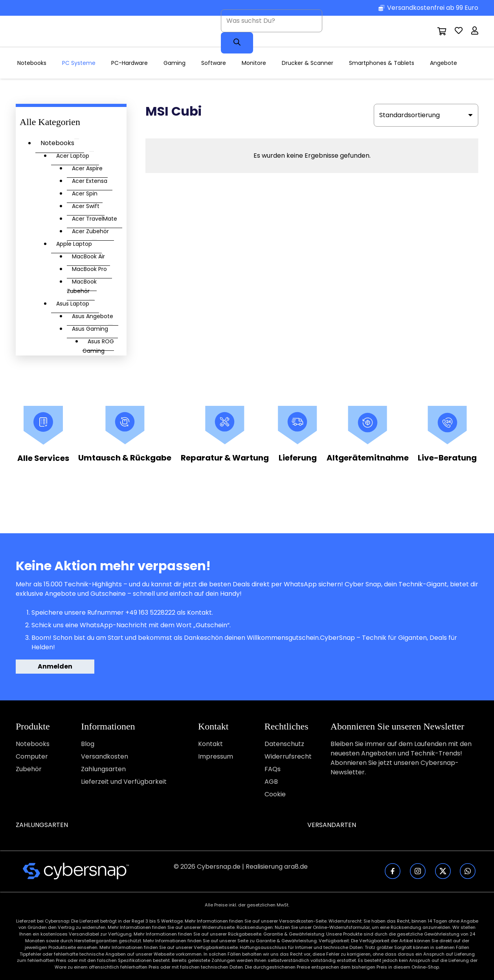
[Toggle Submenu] (77, 139)
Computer (32, 756)
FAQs (273, 769)
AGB (271, 782)
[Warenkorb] (442, 31)
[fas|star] (76, 871)
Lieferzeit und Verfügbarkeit (124, 782)
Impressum (216, 756)
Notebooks (33, 744)
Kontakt (210, 744)
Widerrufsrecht (288, 756)
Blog (88, 744)
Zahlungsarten (103, 769)
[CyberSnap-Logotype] (58, 32)
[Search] (237, 43)
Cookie (275, 794)
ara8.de (296, 867)
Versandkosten (105, 756)
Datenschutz (284, 744)
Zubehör (29, 769)
